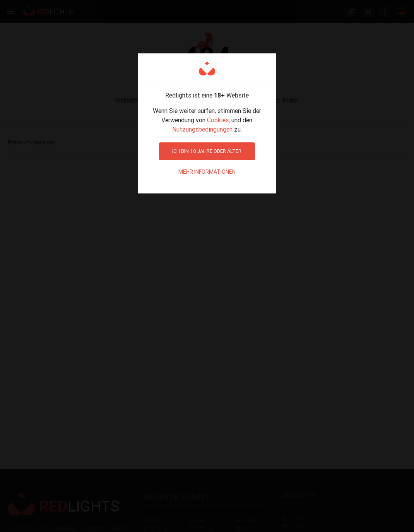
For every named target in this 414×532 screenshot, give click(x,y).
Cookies (218, 120)
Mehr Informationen (207, 172)
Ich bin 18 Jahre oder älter (207, 151)
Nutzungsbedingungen (202, 129)
